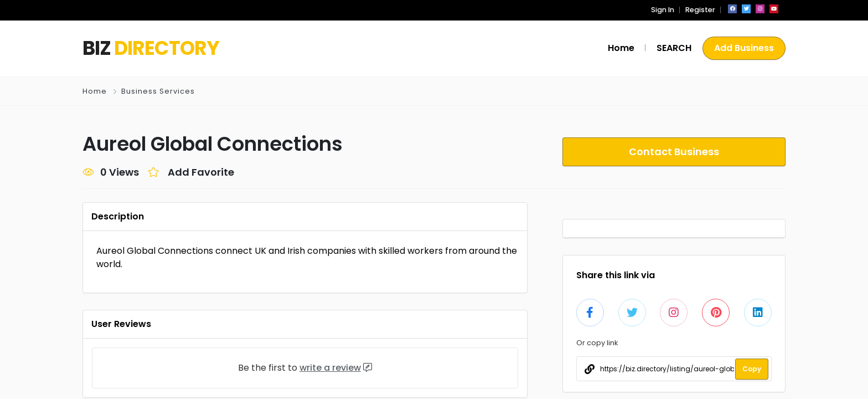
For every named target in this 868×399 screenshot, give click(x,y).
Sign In (666, 10)
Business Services (157, 91)
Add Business (744, 48)
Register (701, 10)
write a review (333, 368)
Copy (752, 369)
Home (95, 91)
